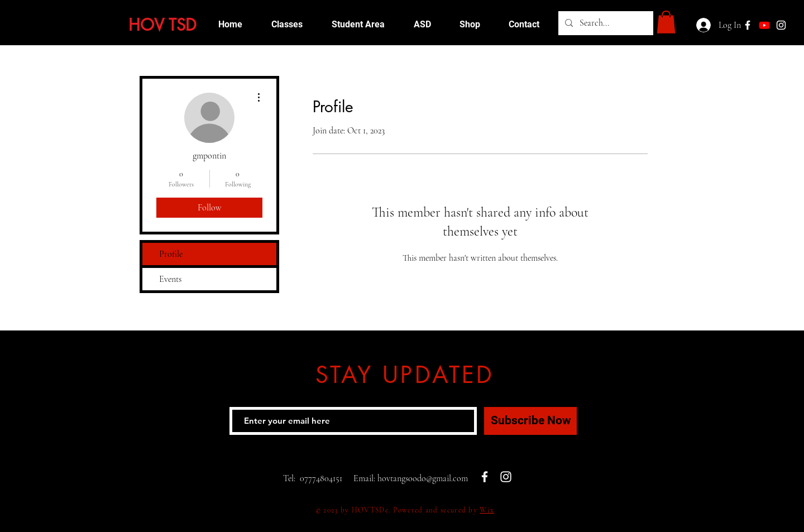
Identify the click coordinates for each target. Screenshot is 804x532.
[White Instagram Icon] (781, 25)
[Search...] (605, 23)
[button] (666, 22)
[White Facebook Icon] (485, 477)
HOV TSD (162, 25)
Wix (487, 510)
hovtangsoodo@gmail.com (423, 478)
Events (170, 279)
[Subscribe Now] (530, 421)
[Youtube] (764, 25)
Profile (171, 254)
